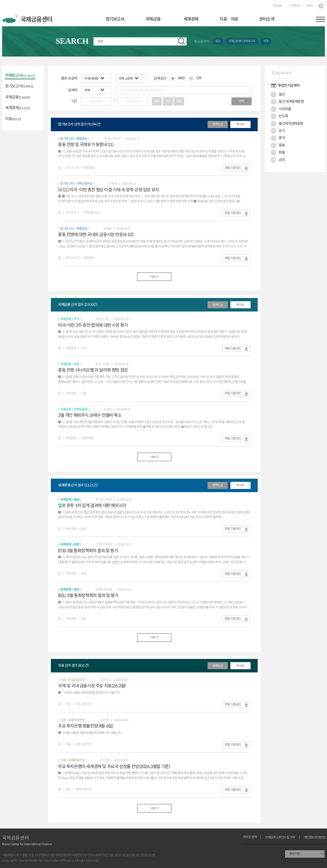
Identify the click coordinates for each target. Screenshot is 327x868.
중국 (278, 138)
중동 (278, 145)
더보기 (154, 277)
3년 (168, 101)
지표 (13, 119)
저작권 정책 (250, 837)
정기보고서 (115, 19)
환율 (278, 153)
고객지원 (294, 6)
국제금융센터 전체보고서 (242, 41)
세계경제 (191, 19)
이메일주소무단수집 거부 (280, 838)
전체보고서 (20, 76)
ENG (310, 6)
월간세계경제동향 (287, 124)
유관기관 (295, 854)
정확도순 (218, 124)
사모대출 (281, 109)
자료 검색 (182, 41)
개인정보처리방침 (314, 838)
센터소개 (267, 19)
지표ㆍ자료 (229, 19)
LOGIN (278, 6)
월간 (218, 41)
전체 (157, 101)
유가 (278, 131)
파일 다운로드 (233, 168)
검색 (321, 6)
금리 (278, 160)
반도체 (280, 116)
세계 (266, 41)
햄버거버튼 (321, 19)
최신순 (240, 124)
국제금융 (153, 19)
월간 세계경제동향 (287, 102)
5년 (179, 101)
